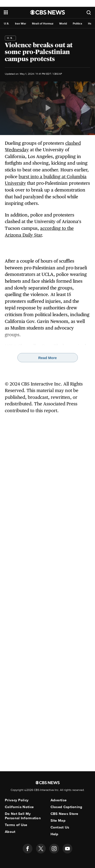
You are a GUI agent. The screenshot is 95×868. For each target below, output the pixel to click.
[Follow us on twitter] (41, 849)
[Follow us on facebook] (28, 849)
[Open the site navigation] (17, 12)
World (63, 24)
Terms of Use (16, 825)
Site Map (58, 820)
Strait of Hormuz (43, 24)
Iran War (21, 24)
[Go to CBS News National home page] (48, 12)
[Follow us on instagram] (54, 849)
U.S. (7, 24)
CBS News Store (64, 814)
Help (55, 834)
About (10, 832)
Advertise (59, 800)
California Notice (19, 807)
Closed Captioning (66, 807)
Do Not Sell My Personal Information (23, 816)
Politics (77, 24)
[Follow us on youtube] (67, 849)
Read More (47, 358)
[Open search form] (89, 12)
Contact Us (60, 827)
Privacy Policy (17, 800)
